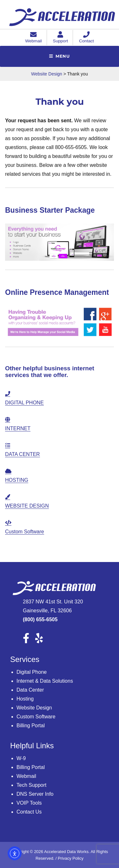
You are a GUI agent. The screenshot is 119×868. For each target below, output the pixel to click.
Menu (63, 56)
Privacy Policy (71, 858)
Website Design (34, 708)
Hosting (25, 699)
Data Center (30, 690)
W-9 (21, 758)
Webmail (33, 38)
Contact (86, 38)
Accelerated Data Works (66, 852)
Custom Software (36, 717)
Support (61, 38)
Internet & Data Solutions (45, 681)
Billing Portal (31, 726)
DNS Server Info (35, 794)
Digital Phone (32, 672)
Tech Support (31, 785)
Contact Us (29, 812)
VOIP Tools (29, 803)
